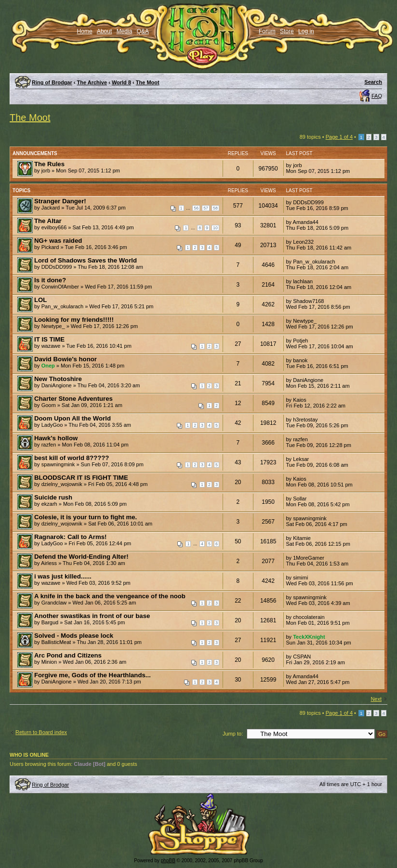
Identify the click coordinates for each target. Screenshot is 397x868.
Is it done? (50, 280)
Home (85, 31)
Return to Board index (41, 732)
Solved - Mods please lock (74, 636)
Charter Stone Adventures (73, 399)
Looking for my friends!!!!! (74, 320)
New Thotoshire (58, 379)
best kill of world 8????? (72, 458)
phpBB (168, 861)
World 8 (121, 82)
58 (215, 208)
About (104, 31)
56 (196, 208)
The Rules (49, 164)
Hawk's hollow (56, 438)
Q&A (143, 31)
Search (373, 82)
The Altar (48, 221)
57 (206, 208)
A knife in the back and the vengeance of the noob (110, 596)
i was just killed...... (63, 576)
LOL (40, 300)
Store (287, 31)
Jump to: (233, 734)
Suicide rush (53, 497)
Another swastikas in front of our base (92, 616)
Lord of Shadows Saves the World (86, 260)
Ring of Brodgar (52, 82)
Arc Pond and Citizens (68, 655)
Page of (339, 137)
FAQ (377, 96)
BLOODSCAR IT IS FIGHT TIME (81, 478)
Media (125, 31)
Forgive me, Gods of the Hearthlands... (93, 675)
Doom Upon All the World (73, 418)
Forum (267, 31)
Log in (306, 31)
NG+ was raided (58, 241)
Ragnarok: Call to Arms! (70, 537)
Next (376, 699)
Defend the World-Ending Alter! (81, 557)
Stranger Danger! (60, 201)
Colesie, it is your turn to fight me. (86, 517)
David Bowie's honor (66, 359)
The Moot (148, 82)
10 (215, 228)
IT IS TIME (49, 339)
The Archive (92, 82)
